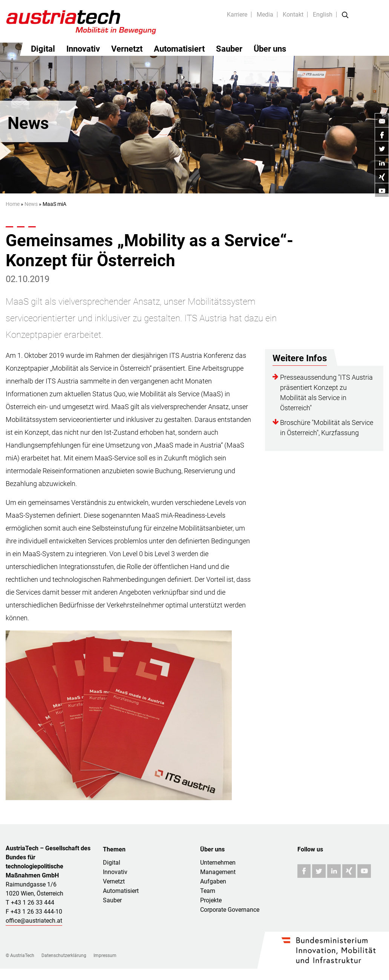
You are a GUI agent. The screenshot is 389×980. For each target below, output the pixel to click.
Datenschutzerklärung (64, 955)
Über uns (270, 49)
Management (218, 872)
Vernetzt (127, 49)
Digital (43, 49)
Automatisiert (179, 49)
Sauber (229, 49)
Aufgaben (213, 881)
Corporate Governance (230, 910)
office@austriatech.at (34, 921)
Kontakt (293, 15)
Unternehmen (218, 863)
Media (265, 15)
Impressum (105, 955)
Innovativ (83, 49)
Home (13, 204)
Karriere (237, 15)
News (31, 204)
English (323, 15)
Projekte (211, 900)
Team (208, 891)
